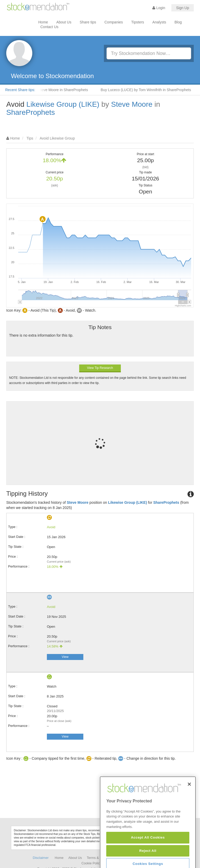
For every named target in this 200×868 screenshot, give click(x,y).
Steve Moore (132, 104)
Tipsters (138, 22)
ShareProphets (31, 112)
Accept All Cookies (148, 858)
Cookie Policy (91, 863)
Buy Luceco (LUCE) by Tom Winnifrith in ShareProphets (150, 90)
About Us (64, 22)
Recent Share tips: (20, 90)
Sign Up (183, 8)
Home (43, 22)
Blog (178, 22)
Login (159, 8)
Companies (114, 22)
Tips (30, 138)
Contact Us (49, 27)
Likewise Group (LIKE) (63, 104)
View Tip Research (100, 368)
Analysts (159, 22)
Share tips (88, 22)
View (65, 657)
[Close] (189, 805)
